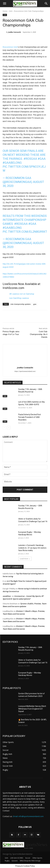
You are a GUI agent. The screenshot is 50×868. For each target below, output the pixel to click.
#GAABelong (12, 163)
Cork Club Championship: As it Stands (39, 334)
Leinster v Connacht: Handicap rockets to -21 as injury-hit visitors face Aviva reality (32, 548)
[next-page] (9, 428)
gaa (35, 304)
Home (5, 11)
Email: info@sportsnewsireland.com (28, 816)
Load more (25, 559)
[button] (5, 4)
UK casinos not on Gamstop (22, 294)
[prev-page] (4, 428)
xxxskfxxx (7, 596)
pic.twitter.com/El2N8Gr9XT (25, 232)
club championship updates (21, 304)
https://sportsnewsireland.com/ (25, 371)
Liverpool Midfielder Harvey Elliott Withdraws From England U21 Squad (32, 709)
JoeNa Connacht (15, 32)
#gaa (42, 159)
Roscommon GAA (10, 47)
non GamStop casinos (19, 298)
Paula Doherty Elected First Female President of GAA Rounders (30, 417)
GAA (11, 11)
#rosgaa (30, 159)
